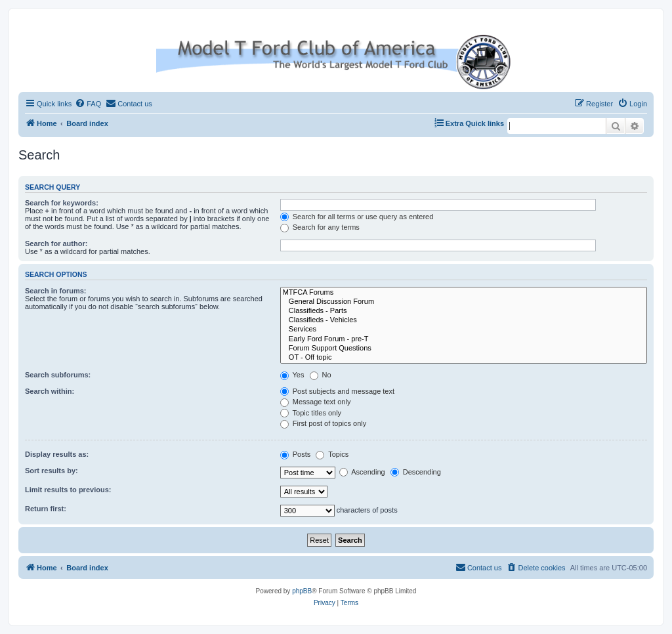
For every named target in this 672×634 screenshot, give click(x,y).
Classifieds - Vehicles (464, 320)
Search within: (50, 391)
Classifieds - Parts (464, 311)
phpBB (302, 591)
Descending (416, 472)
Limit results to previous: (68, 490)
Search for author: (56, 243)
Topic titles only (311, 413)
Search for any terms (320, 227)
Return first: (46, 509)
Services (464, 329)
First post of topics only (324, 423)
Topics (332, 454)
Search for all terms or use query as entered (357, 217)
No (321, 375)
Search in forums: (56, 291)
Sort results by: (52, 471)
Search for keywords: (62, 203)
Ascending (362, 472)
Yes (292, 375)
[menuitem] (88, 104)
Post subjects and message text (337, 391)
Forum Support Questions (464, 349)
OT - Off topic (464, 358)
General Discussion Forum (464, 302)
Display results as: (57, 454)
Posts (296, 454)
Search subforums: (58, 375)
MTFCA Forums (464, 293)
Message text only (316, 402)
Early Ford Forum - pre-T (464, 339)
